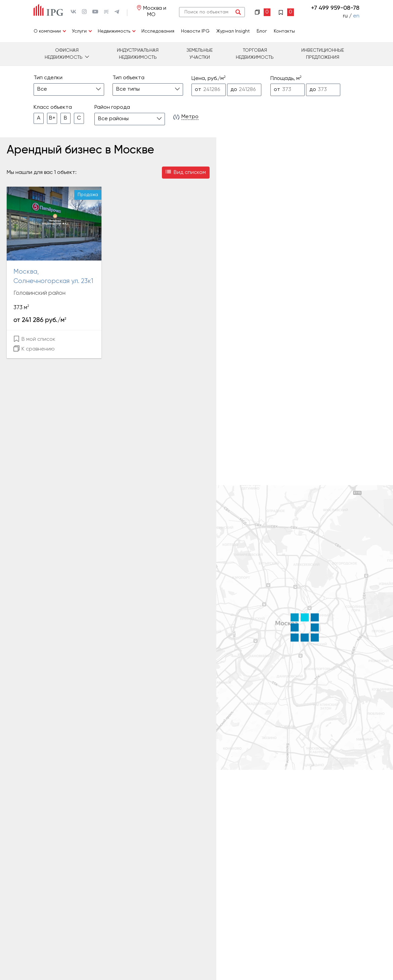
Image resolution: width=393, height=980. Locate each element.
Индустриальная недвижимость (138, 54)
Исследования (158, 31)
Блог (262, 31)
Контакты (284, 31)
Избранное (286, 12)
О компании (47, 31)
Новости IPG (195, 31)
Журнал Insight (233, 31)
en (356, 16)
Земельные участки (200, 54)
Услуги (79, 31)
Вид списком (186, 173)
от (198, 90)
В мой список (34, 339)
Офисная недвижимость (64, 54)
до (234, 90)
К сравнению (34, 349)
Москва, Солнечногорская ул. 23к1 (53, 277)
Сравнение (263, 12)
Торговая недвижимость (255, 54)
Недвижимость (114, 31)
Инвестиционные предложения (323, 54)
